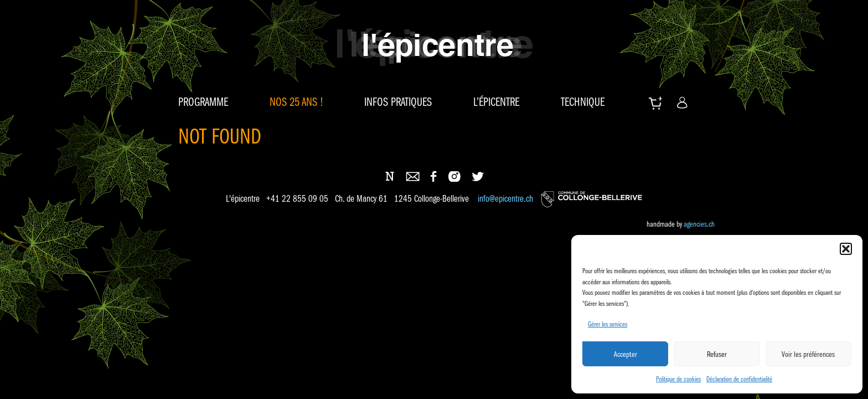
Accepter (626, 354)
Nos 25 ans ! (296, 102)
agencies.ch (699, 224)
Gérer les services (608, 324)
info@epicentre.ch (505, 199)
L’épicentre (496, 102)
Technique (583, 102)
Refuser (717, 354)
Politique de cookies (678, 379)
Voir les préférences (808, 354)
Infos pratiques (398, 102)
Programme (203, 102)
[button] (846, 249)
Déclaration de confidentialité (739, 379)
